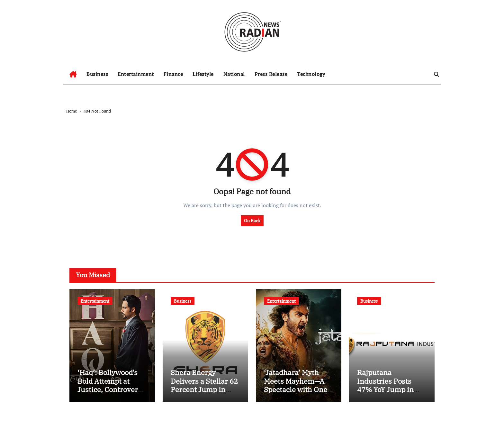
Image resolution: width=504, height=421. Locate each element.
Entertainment (136, 74)
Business (97, 74)
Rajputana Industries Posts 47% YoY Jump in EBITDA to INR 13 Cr (391, 385)
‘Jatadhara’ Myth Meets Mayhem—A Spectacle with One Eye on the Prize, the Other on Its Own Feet (298, 394)
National (234, 74)
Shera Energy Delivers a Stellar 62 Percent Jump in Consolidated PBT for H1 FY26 (204, 389)
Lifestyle (203, 74)
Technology (311, 74)
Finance (173, 74)
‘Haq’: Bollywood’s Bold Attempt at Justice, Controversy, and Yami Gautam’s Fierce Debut (112, 389)
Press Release (271, 74)
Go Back (252, 220)
